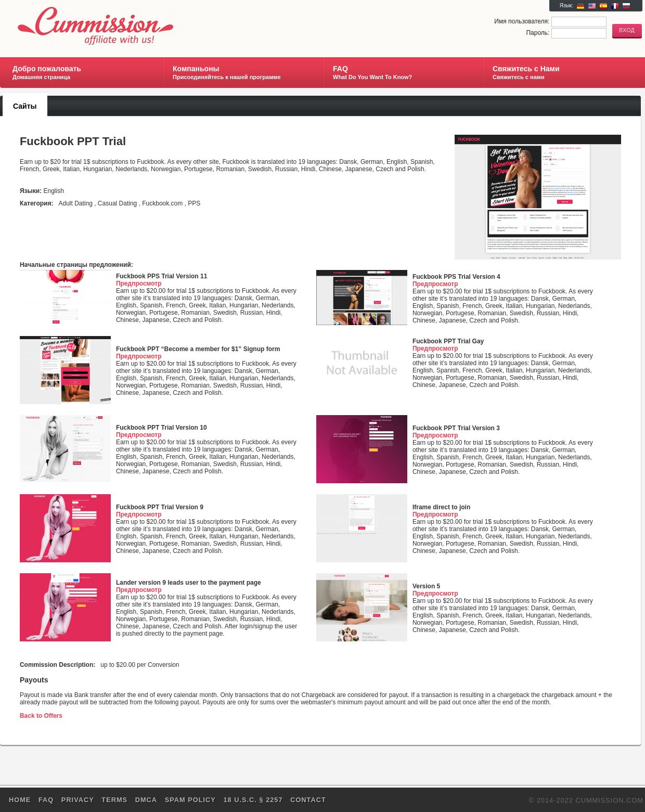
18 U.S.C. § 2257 (253, 800)
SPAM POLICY (190, 800)
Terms (114, 800)
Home (20, 800)
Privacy (78, 800)
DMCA (146, 800)
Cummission (127, 24)
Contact (308, 800)
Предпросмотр (139, 283)
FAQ (46, 800)
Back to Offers (41, 716)
